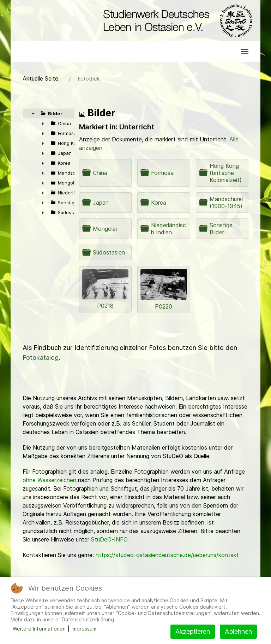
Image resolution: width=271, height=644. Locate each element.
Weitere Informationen (39, 629)
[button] (245, 52)
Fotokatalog (41, 358)
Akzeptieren (193, 631)
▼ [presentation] (33, 113)
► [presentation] (43, 123)
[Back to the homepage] (177, 21)
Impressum (84, 629)
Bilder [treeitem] (55, 113)
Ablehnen (238, 631)
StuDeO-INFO (109, 539)
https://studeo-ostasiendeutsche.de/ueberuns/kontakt (167, 555)
